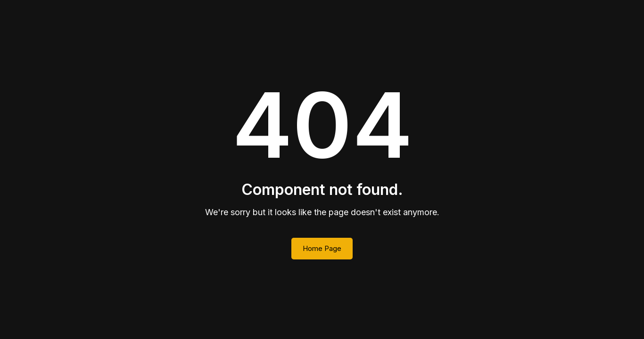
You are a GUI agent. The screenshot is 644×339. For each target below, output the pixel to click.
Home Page (322, 248)
